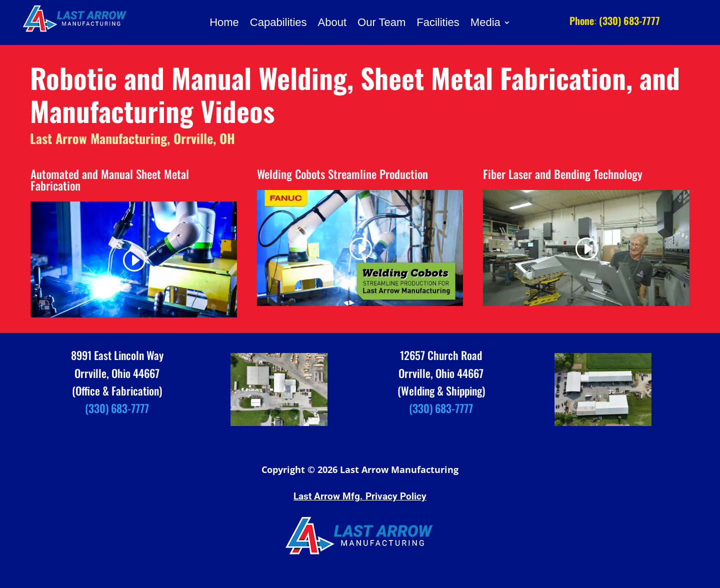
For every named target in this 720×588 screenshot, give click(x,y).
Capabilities (278, 24)
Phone (582, 20)
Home (224, 24)
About (332, 24)
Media (485, 24)
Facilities (438, 24)
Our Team (381, 24)
